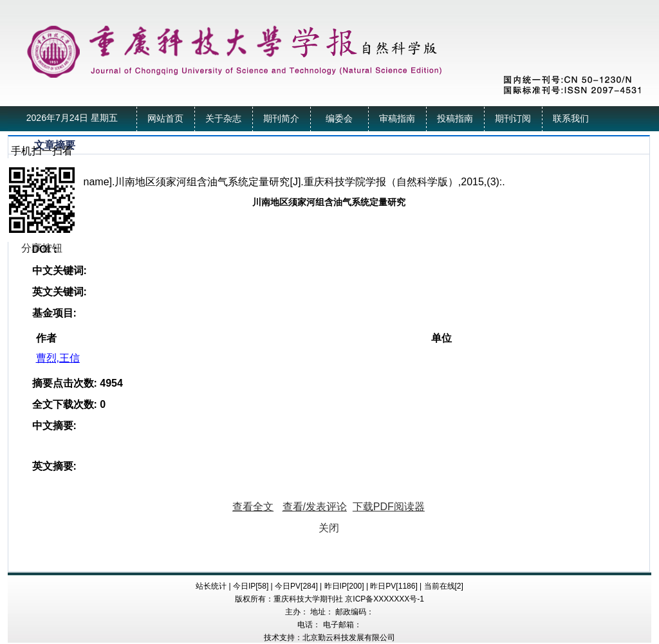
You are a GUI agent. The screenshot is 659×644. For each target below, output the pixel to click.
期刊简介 (281, 119)
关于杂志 (223, 119)
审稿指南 (397, 119)
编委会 (339, 119)
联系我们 (571, 119)
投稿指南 (455, 119)
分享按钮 (42, 248)
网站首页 (165, 119)
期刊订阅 (513, 119)
